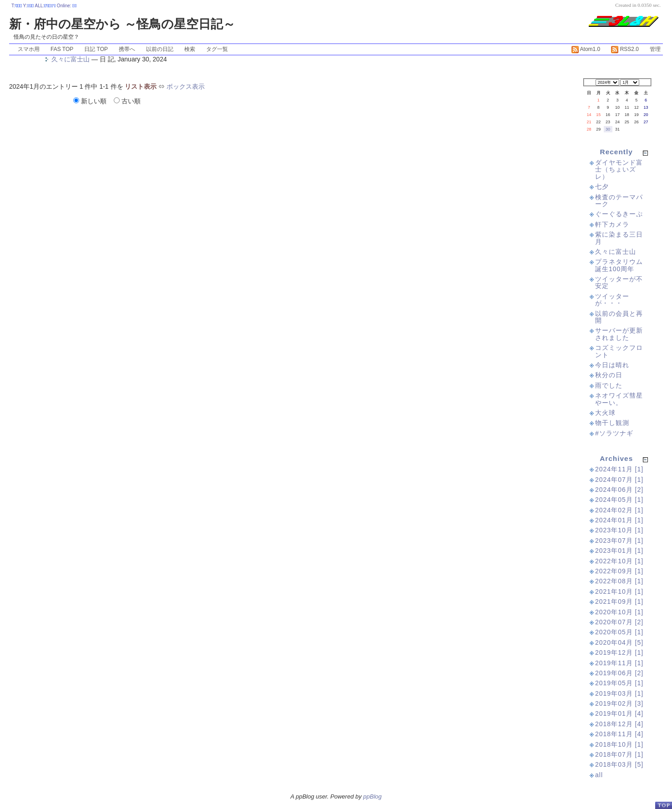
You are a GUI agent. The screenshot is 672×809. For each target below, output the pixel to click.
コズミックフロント (619, 351)
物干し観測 (612, 423)
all (599, 775)
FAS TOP (62, 49)
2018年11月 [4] (619, 734)
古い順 (127, 101)
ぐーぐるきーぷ (619, 214)
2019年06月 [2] (619, 673)
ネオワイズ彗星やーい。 (619, 399)
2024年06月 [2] (619, 490)
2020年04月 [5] (619, 642)
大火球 (605, 413)
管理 (655, 49)
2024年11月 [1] (619, 469)
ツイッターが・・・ (612, 300)
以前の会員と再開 (619, 317)
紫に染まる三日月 (619, 238)
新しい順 (91, 101)
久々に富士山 (71, 59)
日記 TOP (96, 49)
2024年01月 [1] (619, 520)
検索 (190, 49)
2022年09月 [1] (619, 571)
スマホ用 (29, 49)
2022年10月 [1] (619, 561)
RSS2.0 (625, 49)
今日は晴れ (612, 365)
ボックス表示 (186, 86)
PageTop (663, 805)
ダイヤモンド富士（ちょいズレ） (619, 169)
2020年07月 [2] (619, 622)
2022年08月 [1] (619, 581)
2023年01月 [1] (619, 551)
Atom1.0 (586, 49)
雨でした (609, 385)
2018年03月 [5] (619, 764)
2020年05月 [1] (619, 632)
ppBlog (372, 796)
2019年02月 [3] (619, 703)
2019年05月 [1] (619, 683)
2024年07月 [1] (619, 480)
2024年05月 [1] (619, 500)
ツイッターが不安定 (619, 282)
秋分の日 (609, 375)
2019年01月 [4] (619, 713)
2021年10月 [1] (619, 592)
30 (608, 129)
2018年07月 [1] (619, 754)
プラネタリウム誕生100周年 (619, 265)
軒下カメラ (612, 224)
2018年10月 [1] (619, 744)
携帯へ (127, 49)
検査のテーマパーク (619, 200)
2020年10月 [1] (619, 612)
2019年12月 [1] (619, 652)
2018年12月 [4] (619, 724)
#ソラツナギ (614, 433)
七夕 (602, 187)
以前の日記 (160, 49)
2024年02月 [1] (619, 510)
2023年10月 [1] (619, 530)
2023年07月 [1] (619, 541)
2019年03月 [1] (619, 693)
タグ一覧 (217, 49)
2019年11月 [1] (619, 663)
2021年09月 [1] (619, 602)
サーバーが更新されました (619, 334)
